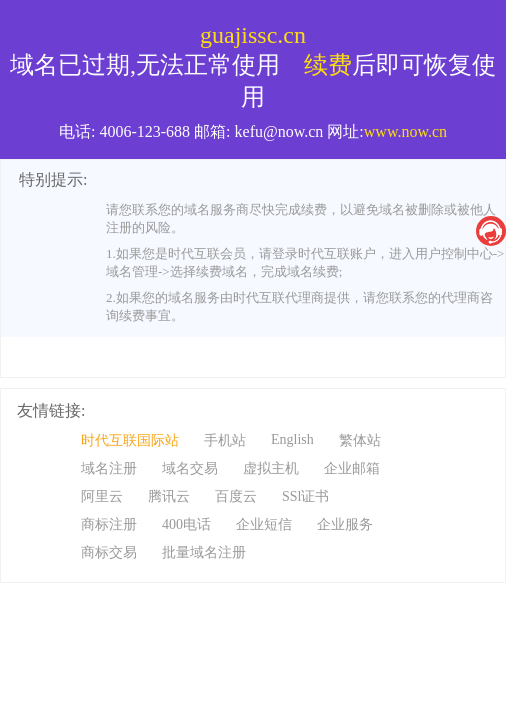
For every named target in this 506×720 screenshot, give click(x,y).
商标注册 (109, 524)
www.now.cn (405, 131)
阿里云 (102, 496)
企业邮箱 (352, 468)
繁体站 (360, 440)
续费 (328, 65)
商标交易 (109, 552)
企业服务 (345, 524)
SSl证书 (305, 496)
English (292, 439)
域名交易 (190, 468)
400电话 (186, 524)
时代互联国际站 (130, 440)
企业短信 (264, 524)
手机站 (225, 440)
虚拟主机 (271, 468)
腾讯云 (169, 496)
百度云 (236, 496)
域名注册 (109, 468)
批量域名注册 (204, 552)
